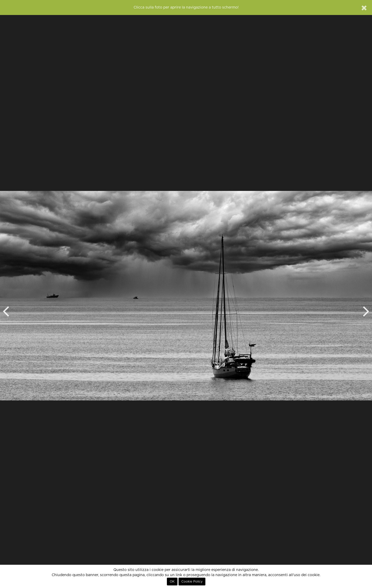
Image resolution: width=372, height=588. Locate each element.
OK (172, 582)
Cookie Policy (192, 582)
